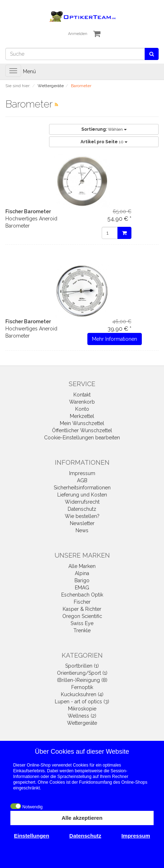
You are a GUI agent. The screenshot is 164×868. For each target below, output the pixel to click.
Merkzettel (82, 416)
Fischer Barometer (28, 211)
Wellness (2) (82, 716)
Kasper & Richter (82, 609)
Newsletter (82, 523)
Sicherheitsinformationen (82, 488)
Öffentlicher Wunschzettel (82, 430)
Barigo (82, 580)
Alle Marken (82, 566)
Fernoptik (82, 687)
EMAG (82, 588)
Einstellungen (32, 836)
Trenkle (82, 630)
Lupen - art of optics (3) (82, 702)
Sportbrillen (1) (82, 666)
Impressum (82, 473)
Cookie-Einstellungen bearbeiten (82, 438)
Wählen (104, 129)
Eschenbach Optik (82, 595)
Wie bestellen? (82, 516)
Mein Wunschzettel (82, 423)
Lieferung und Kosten (82, 495)
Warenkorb (82, 402)
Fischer (82, 602)
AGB (82, 480)
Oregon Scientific (82, 616)
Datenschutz (82, 509)
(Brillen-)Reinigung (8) (82, 680)
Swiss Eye (82, 623)
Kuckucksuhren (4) (82, 694)
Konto (82, 409)
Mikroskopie (82, 709)
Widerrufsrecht (82, 502)
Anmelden (78, 34)
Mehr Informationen (115, 339)
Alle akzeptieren (82, 818)
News (82, 530)
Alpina (82, 573)
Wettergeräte (82, 723)
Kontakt (82, 395)
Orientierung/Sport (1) (82, 673)
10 (104, 142)
